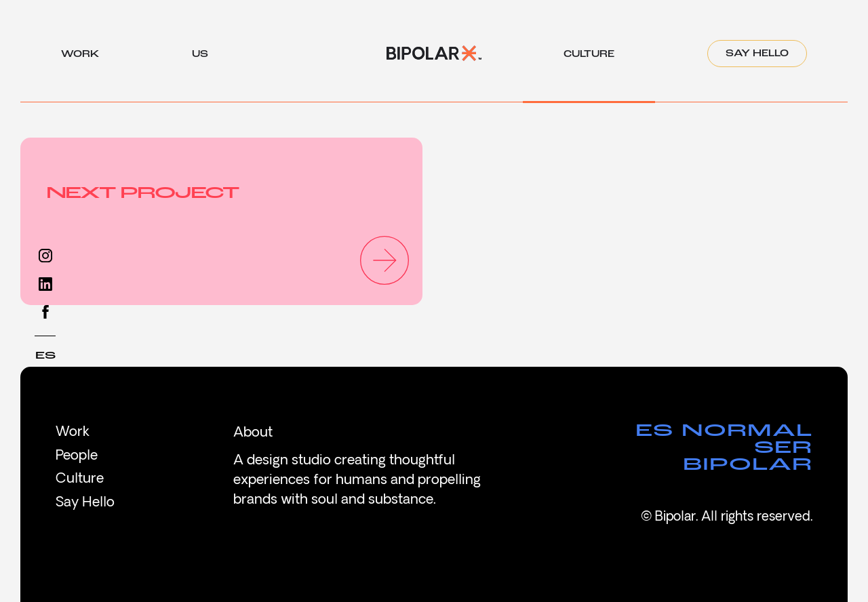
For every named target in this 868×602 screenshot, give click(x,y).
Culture (80, 479)
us (200, 58)
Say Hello (757, 54)
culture (589, 58)
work (80, 58)
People (77, 456)
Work (73, 433)
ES (45, 356)
